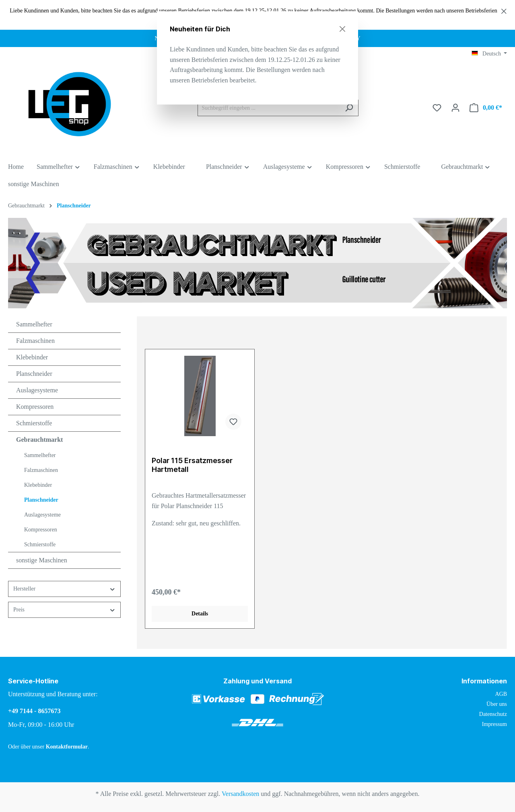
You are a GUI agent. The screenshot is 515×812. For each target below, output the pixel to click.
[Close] (342, 29)
